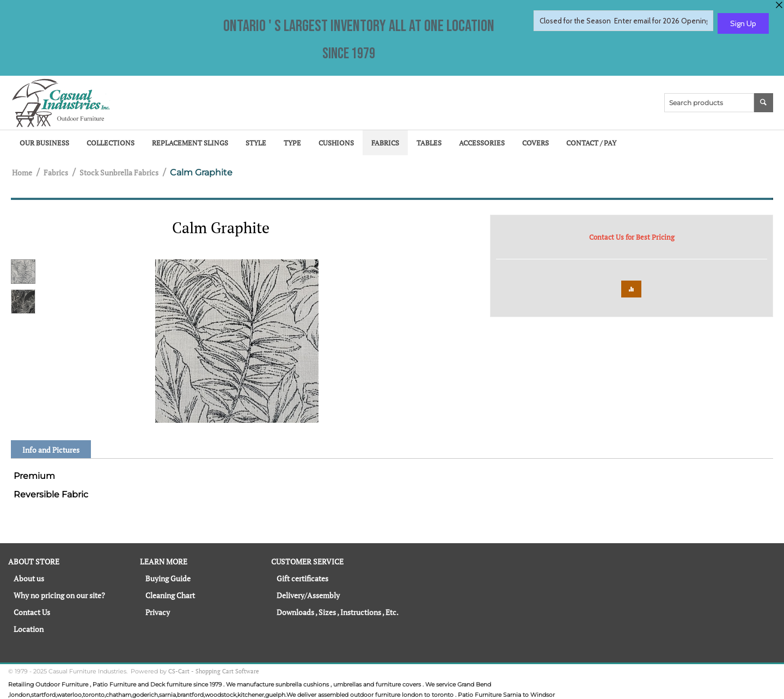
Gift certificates (302, 578)
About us (29, 578)
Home (22, 172)
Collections (111, 143)
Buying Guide (168, 578)
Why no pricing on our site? (59, 595)
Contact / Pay (591, 143)
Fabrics (385, 143)
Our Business (44, 143)
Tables (429, 143)
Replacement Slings (190, 143)
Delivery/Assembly (308, 595)
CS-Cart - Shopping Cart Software (214, 671)
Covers (535, 143)
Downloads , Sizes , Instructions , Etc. (338, 612)
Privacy (158, 612)
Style (256, 143)
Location (29, 629)
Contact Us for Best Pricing (632, 237)
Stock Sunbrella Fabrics (119, 172)
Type (292, 143)
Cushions (336, 143)
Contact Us (32, 612)
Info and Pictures (51, 450)
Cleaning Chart (170, 595)
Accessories (482, 143)
